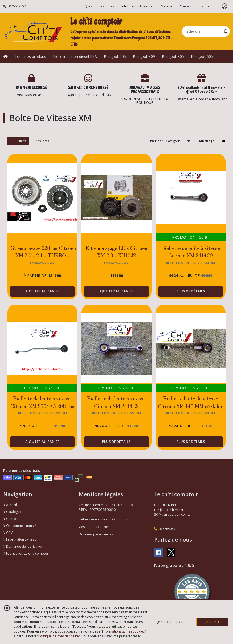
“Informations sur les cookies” (123, 631)
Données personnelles (96, 534)
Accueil (10, 505)
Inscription (207, 6)
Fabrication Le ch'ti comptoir (26, 553)
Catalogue (12, 512)
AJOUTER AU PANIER (42, 291)
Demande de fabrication (23, 546)
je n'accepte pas (170, 622)
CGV (8, 533)
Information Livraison (21, 540)
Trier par (156, 141)
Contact (186, 6)
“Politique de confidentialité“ (59, 636)
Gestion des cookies (94, 527)
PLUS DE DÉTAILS (191, 291)
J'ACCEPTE (212, 622)
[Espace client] (224, 6)
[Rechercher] (226, 31)
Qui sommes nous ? (19, 526)
